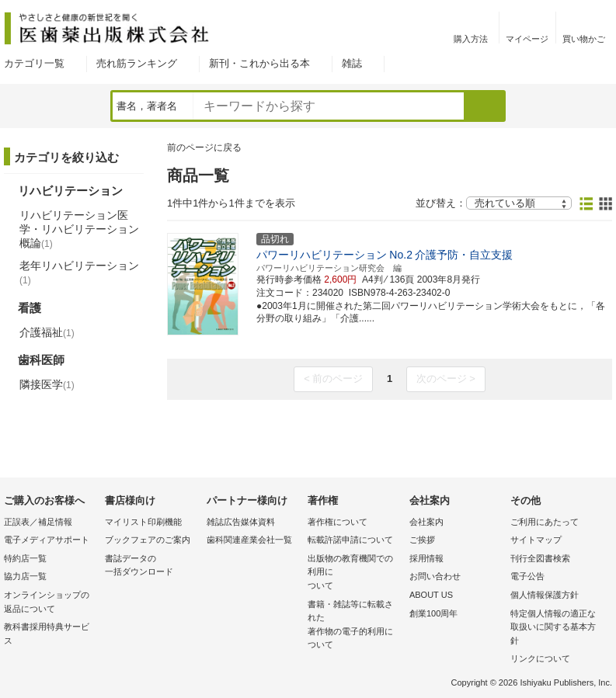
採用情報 (426, 558)
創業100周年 (433, 613)
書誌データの (151, 566)
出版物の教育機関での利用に (354, 573)
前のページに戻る (204, 148)
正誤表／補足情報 (38, 522)
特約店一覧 (25, 558)
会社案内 (426, 522)
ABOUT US (431, 595)
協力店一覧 (25, 576)
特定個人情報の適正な (557, 629)
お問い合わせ (435, 576)
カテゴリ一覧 (34, 63)
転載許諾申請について (350, 540)
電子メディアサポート (47, 540)
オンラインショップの (50, 603)
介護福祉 (47, 332)
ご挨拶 (422, 540)
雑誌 (352, 63)
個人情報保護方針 (545, 595)
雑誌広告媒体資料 (241, 522)
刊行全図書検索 (540, 558)
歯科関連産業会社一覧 (249, 540)
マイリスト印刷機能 (143, 522)
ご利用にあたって (545, 522)
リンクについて (540, 658)
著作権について (338, 522)
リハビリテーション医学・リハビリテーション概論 (79, 229)
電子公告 (527, 576)
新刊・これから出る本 (259, 63)
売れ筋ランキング (137, 63)
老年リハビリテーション (79, 273)
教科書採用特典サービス (47, 634)
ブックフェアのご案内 (148, 540)
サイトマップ (536, 540)
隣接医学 (47, 384)
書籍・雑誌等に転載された (354, 626)
